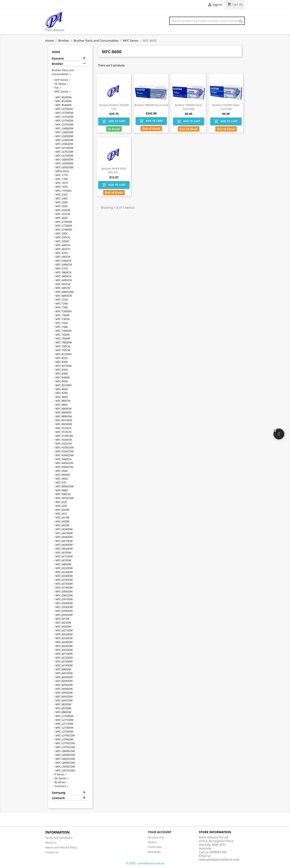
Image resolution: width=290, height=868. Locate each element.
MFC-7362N (63, 319)
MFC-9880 (62, 490)
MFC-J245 (61, 506)
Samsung (59, 793)
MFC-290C (62, 233)
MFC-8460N (63, 377)
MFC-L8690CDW (65, 755)
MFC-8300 (62, 362)
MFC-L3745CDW (65, 735)
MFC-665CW (63, 284)
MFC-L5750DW (64, 121)
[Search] (207, 21)
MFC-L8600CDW (65, 751)
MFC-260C (62, 218)
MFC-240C (62, 198)
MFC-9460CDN (64, 467)
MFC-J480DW (63, 564)
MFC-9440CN (63, 459)
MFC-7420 (62, 323)
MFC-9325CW (64, 444)
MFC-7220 (62, 300)
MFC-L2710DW (64, 720)
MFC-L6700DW (64, 148)
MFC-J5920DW (64, 603)
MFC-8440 (62, 370)
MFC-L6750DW (64, 156)
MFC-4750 (62, 253)
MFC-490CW (63, 257)
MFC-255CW (63, 210)
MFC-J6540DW (64, 642)
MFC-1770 (62, 175)
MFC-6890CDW (65, 292)
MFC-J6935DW (64, 685)
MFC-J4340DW (64, 529)
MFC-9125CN (63, 432)
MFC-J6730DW (64, 661)
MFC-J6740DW (64, 665)
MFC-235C (62, 194)
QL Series (60, 778)
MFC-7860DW (64, 342)
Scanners (60, 786)
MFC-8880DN (64, 412)
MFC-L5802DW (64, 132)
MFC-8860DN (64, 409)
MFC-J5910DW (64, 599)
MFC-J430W (62, 521)
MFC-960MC (63, 475)
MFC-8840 (62, 397)
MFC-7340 (62, 307)
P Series (59, 774)
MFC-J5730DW (64, 584)
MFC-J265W (62, 510)
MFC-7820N (63, 335)
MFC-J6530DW (64, 638)
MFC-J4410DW (64, 533)
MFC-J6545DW (64, 646)
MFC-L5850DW (64, 136)
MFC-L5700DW (64, 113)
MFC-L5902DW (64, 144)
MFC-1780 (62, 179)
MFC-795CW (63, 350)
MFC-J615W (62, 619)
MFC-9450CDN (64, 463)
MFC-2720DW (64, 226)
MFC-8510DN (64, 385)
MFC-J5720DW (64, 580)
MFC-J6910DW (64, 673)
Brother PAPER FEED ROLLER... (114, 170)
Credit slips (155, 847)
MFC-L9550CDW (65, 767)
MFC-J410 (61, 514)
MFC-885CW (63, 401)
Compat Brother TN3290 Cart (114, 107)
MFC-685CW (63, 288)
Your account (160, 832)
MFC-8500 (62, 381)
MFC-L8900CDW (65, 763)
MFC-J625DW (63, 623)
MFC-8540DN (64, 105)
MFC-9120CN (63, 428)
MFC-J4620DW (64, 549)
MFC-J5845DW (64, 591)
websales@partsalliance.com (219, 859)
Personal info (156, 837)
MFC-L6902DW (64, 167)
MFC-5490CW (64, 265)
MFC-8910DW (64, 420)
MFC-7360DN (64, 311)
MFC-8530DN (64, 97)
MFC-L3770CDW (65, 747)
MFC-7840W (63, 338)
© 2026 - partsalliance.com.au (145, 863)
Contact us (52, 852)
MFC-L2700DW (64, 716)
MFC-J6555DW (64, 650)
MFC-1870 (62, 187)
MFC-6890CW (64, 296)
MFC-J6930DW (64, 681)
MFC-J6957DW (64, 700)
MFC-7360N (63, 315)
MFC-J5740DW (64, 588)
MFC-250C (62, 206)
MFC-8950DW (64, 424)
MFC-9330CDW (65, 447)
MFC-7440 (62, 327)
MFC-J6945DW (64, 693)
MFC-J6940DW (64, 689)
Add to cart (114, 121)
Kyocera (58, 58)
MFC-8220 (62, 358)
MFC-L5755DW (64, 124)
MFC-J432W (62, 525)
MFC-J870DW (63, 708)
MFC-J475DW (63, 560)
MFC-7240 (62, 303)
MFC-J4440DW (64, 537)
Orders (152, 842)
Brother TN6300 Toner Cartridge (226, 107)
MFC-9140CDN (64, 436)
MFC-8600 (62, 389)
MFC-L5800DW (64, 128)
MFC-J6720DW (64, 658)
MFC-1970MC (64, 191)
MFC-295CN (63, 237)
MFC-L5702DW (64, 117)
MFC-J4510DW (64, 541)
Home (56, 52)
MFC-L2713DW (64, 724)
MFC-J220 (61, 502)
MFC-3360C (62, 241)
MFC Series (61, 91)
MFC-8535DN (64, 101)
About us (51, 843)
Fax (57, 88)
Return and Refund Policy (61, 847)
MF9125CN (62, 171)
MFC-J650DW (63, 626)
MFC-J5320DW (64, 568)
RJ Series (60, 782)
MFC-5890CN (63, 276)
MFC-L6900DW (64, 163)
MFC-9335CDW (65, 451)
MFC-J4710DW (64, 556)
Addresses (154, 852)
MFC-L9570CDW (65, 770)
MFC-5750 (62, 268)
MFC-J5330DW (64, 572)
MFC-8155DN (64, 354)
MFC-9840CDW (65, 486)
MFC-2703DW (64, 222)
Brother (58, 64)
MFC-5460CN (63, 261)
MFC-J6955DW (64, 696)
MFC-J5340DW (64, 576)
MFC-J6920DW (64, 677)
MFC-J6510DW (64, 630)
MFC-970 (61, 482)
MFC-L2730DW (64, 728)
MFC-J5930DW (64, 607)
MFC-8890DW (64, 416)
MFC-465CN (63, 249)
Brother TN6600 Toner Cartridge (189, 107)
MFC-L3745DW (64, 739)
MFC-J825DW (63, 704)
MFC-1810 (62, 183)
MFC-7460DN (64, 331)
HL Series (60, 84)
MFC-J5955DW (64, 615)
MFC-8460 (62, 373)
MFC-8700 (62, 393)
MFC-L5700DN (64, 109)
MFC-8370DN (64, 366)
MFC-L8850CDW (65, 759)
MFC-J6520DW (64, 634)
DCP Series (61, 80)
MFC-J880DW (63, 712)
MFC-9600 (62, 471)
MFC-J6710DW (64, 654)
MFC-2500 (62, 202)
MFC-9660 (62, 479)
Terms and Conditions (59, 838)
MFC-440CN (63, 245)
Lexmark (58, 798)
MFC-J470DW (63, 553)
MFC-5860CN (63, 272)
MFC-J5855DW (64, 595)
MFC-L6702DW (64, 152)
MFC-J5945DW (64, 611)
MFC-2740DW (64, 230)
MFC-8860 (62, 405)
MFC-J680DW (63, 669)
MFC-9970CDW (65, 498)
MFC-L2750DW (64, 732)
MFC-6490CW (64, 280)
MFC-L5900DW (64, 140)
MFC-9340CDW (65, 455)
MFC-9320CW (64, 440)
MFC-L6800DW (64, 159)
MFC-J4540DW (64, 545)
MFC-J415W (62, 517)
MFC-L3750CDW (65, 743)
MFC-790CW (63, 346)
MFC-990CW (63, 494)
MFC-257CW (63, 214)
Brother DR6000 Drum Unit (151, 105)
